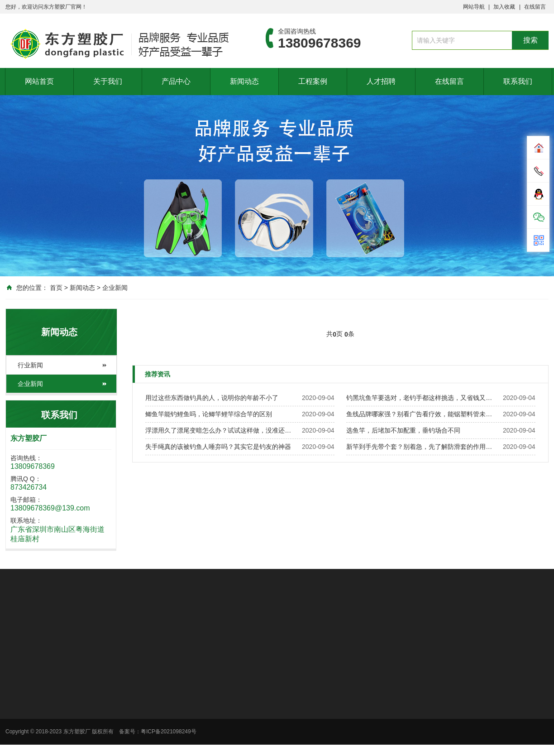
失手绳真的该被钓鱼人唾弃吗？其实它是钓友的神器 (218, 447)
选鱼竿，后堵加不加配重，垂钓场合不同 (403, 430)
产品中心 (176, 81)
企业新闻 (115, 288)
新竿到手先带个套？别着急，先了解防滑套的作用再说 (422, 447)
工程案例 (313, 81)
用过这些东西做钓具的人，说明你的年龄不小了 (212, 398)
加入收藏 (504, 7)
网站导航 (474, 7)
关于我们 (108, 81)
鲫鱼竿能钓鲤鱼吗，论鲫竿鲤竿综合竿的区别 (209, 414)
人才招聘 (381, 81)
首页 (56, 288)
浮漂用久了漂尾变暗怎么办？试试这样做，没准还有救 (221, 430)
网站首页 (39, 81)
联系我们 (518, 81)
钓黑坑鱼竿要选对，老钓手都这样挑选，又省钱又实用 (422, 398)
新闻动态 (244, 81)
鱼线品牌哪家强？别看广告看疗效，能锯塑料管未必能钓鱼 (422, 414)
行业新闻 (30, 365)
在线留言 (535, 7)
